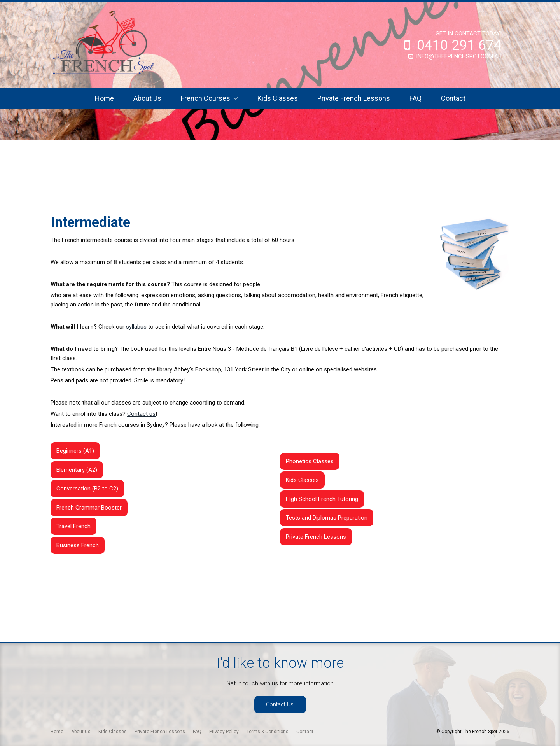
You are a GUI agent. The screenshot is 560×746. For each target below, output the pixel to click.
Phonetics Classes (310, 461)
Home (104, 98)
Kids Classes (278, 98)
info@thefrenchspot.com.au (459, 56)
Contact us (141, 414)
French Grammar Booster (89, 508)
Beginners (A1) (75, 451)
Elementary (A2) (77, 470)
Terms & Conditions (268, 732)
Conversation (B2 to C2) (87, 489)
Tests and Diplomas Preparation (327, 518)
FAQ (416, 98)
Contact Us (280, 705)
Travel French (73, 526)
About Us (147, 98)
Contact (453, 98)
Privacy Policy (224, 732)
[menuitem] (57, 732)
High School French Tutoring (322, 499)
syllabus (136, 327)
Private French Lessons (354, 98)
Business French (78, 545)
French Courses (206, 98)
